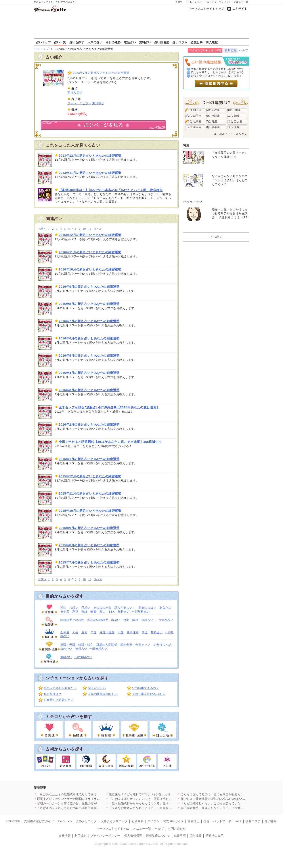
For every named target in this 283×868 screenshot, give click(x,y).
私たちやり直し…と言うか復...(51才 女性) (217, 72)
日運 (121, 632)
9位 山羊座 (234, 110)
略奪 (93, 612)
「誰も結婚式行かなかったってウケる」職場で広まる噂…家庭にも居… (157, 803)
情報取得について (158, 836)
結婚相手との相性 (72, 620)
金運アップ (143, 645)
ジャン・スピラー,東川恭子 (86, 103)
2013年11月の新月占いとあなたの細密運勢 (90, 173)
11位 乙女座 (235, 122)
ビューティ (211, 2)
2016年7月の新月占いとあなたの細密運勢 (89, 321)
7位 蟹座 (212, 122)
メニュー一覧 (241, 2)
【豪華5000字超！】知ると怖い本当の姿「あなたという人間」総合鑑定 (111, 190)
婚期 (126, 620)
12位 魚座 (234, 127)
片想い (74, 608)
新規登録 (231, 50)
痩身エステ (253, 821)
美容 (206, 821)
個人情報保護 (133, 836)
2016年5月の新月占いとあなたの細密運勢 (89, 356)
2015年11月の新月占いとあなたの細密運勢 (90, 493)
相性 (63, 608)
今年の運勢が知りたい (103, 694)
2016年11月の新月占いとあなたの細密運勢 (90, 252)
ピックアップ (193, 202)
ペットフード (222, 821)
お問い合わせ (177, 829)
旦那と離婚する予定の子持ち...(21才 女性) (217, 69)
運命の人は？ (147, 608)
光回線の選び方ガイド (39, 821)
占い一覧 (60, 42)
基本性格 (133, 632)
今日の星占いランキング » (230, 134)
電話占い (130, 42)
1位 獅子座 (195, 110)
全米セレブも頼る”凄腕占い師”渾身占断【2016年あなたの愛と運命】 (109, 407)
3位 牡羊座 (195, 122)
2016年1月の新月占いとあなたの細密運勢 (89, 459)
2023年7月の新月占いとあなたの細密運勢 (101, 73)
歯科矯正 (193, 821)
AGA (239, 821)
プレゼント (225, 2)
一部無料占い (141, 612)
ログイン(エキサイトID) (205, 50)
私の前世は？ (53, 694)
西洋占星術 (75, 93)
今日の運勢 (113, 42)
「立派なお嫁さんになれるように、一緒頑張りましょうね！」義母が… (157, 808)
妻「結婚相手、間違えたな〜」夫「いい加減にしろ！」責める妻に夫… (229, 808)
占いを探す (77, 42)
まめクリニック (86, 821)
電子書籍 (270, 821)
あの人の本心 (102, 608)
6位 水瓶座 (213, 116)
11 (90, 229)
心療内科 (138, 821)
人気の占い (95, 42)
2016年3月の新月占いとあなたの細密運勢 (89, 390)
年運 (93, 632)
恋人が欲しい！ (125, 608)
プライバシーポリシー (105, 836)
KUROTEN (13, 821)
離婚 (135, 620)
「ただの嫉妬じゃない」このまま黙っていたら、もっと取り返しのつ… (229, 803)
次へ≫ (98, 229)
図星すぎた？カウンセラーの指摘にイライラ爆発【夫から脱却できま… (85, 799)
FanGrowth (65, 821)
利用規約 (80, 836)
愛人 (102, 612)
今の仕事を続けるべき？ (149, 694)
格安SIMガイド (174, 821)
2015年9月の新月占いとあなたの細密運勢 (89, 528)
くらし (189, 2)
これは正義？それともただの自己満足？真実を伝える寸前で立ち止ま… (85, 808)
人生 (75, 632)
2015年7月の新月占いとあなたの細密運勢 (89, 562)
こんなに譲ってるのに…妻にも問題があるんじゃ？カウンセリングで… (229, 794)
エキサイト (240, 9)
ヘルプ (244, 50)
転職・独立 (86, 645)
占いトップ (44, 42)
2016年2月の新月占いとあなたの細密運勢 (89, 424)
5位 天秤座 (213, 110)
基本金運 (126, 645)
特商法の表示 (215, 836)
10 (84, 229)
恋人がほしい (97, 688)
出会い (116, 620)
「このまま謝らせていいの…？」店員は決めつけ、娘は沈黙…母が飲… (157, 799)
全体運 (65, 632)
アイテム (153, 821)
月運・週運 (107, 632)
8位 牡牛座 (213, 127)
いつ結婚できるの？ (146, 688)
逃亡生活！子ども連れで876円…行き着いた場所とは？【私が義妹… (155, 794)
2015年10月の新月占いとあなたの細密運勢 (90, 511)
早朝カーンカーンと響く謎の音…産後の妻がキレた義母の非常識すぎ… (85, 803)
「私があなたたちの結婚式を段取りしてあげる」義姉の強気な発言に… (85, 794)
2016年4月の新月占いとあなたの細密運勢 (89, 373)
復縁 (84, 612)
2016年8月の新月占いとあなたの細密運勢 (89, 304)
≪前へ (42, 229)
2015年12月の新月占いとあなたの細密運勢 (90, 476)
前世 (145, 632)
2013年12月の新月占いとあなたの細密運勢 (90, 156)
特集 (186, 145)
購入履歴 (212, 42)
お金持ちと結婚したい (59, 700)
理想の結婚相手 (98, 620)
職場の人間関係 (107, 645)
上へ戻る (216, 237)
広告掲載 (196, 836)
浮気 (75, 612)
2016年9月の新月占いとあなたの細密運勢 (89, 287)
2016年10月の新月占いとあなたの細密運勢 (90, 269)
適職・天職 (68, 645)
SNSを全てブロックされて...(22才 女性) (216, 76)
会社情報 (65, 836)
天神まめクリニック (114, 821)
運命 (84, 632)
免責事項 (180, 836)
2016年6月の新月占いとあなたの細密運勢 (89, 338)
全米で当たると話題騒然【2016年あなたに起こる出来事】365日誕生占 (110, 442)
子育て (179, 2)
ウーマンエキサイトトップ (206, 9)
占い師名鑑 (162, 42)
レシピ (198, 2)
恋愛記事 (197, 42)
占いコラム (180, 42)
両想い (86, 608)
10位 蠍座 (234, 116)
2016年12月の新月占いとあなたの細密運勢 (90, 235)
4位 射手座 (195, 127)
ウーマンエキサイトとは (113, 829)
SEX (112, 612)
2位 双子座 (195, 116)
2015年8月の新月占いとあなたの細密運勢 (89, 545)
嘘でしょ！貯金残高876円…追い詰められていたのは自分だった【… (227, 799)
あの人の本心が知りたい (60, 688)
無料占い (145, 42)
